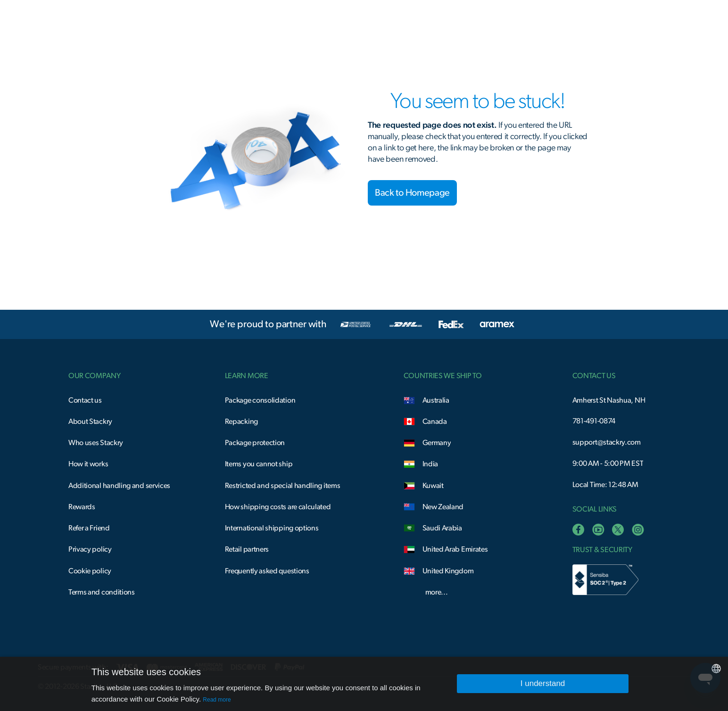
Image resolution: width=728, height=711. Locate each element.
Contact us (85, 400)
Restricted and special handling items (283, 486)
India (430, 464)
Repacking (241, 422)
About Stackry (90, 422)
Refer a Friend (89, 528)
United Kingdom (448, 571)
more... (437, 592)
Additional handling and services (119, 486)
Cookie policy (90, 571)
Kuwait (433, 486)
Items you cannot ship (259, 464)
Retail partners (247, 549)
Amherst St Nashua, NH (609, 400)
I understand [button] (543, 683)
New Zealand (443, 507)
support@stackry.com (607, 442)
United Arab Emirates (455, 549)
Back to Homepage (412, 193)
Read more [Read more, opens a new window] (217, 700)
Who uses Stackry (96, 443)
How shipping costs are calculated (278, 507)
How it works (88, 464)
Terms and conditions (102, 592)
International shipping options (272, 528)
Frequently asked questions (267, 571)
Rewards (82, 507)
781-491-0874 (594, 421)
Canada (435, 422)
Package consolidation (260, 400)
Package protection (255, 443)
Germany (437, 443)
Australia (436, 400)
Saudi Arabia (442, 528)
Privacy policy (90, 549)
